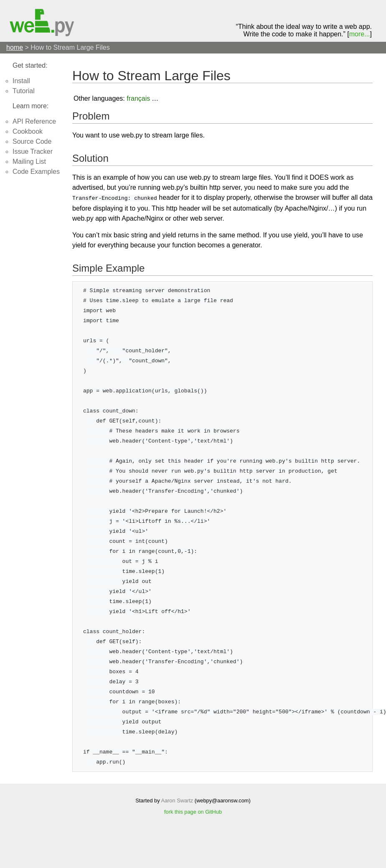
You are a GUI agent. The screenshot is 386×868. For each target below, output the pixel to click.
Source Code (32, 141)
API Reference (34, 121)
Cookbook (28, 131)
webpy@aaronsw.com (222, 800)
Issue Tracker (33, 151)
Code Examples (36, 172)
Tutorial (24, 91)
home (15, 47)
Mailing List (29, 162)
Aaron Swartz (177, 800)
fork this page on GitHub (193, 811)
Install (21, 81)
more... (360, 34)
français (138, 98)
